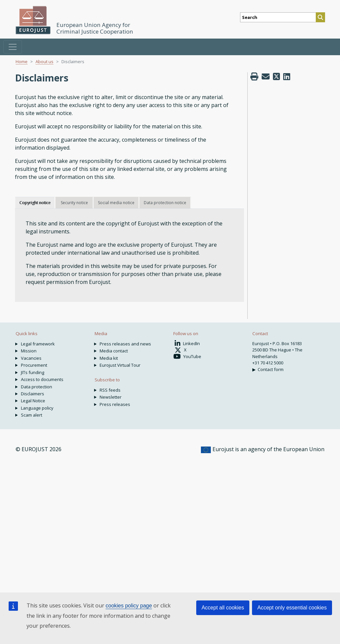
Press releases (115, 404)
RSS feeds (110, 390)
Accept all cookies (223, 608)
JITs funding (33, 372)
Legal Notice (33, 401)
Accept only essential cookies (292, 608)
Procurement (34, 365)
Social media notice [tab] (116, 203)
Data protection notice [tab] (165, 203)
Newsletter (111, 397)
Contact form (271, 369)
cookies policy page (129, 606)
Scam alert (32, 415)
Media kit (109, 358)
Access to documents (42, 379)
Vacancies (31, 358)
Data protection (37, 387)
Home (22, 62)
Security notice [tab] (74, 203)
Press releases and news (125, 344)
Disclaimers (33, 394)
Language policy (37, 408)
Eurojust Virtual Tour (120, 365)
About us (44, 62)
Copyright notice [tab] (35, 203)
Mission (29, 351)
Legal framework (38, 344)
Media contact (114, 351)
